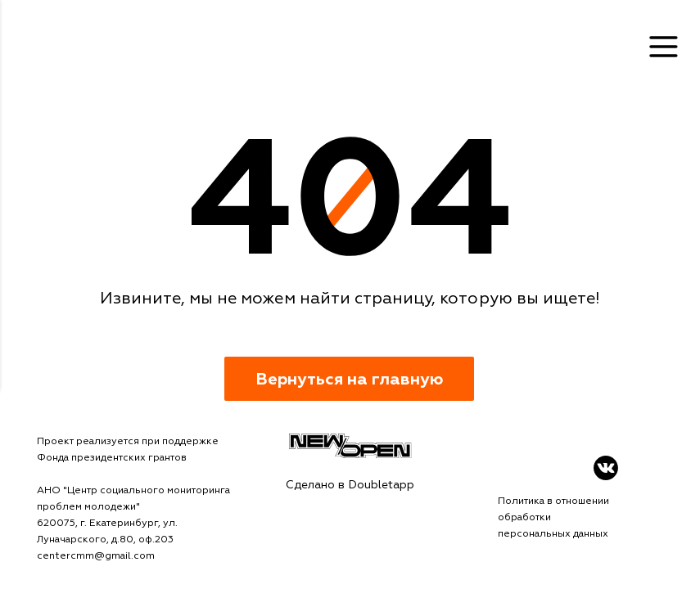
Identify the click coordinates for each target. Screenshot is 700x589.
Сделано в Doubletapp (350, 485)
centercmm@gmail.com (96, 556)
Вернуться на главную (349, 379)
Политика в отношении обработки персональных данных (553, 517)
